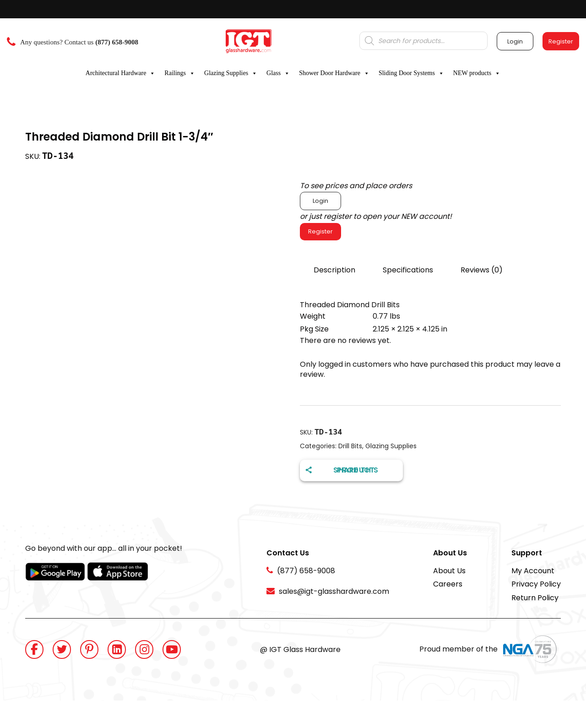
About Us (449, 571)
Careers (448, 584)
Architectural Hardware (121, 73)
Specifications (408, 270)
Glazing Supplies (231, 73)
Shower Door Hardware (334, 73)
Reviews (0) (482, 270)
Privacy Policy (536, 584)
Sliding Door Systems (411, 73)
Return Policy (535, 598)
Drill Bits (350, 446)
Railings (180, 73)
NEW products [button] (477, 73)
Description (334, 270)
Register (320, 231)
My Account (533, 571)
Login (320, 201)
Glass (278, 73)
